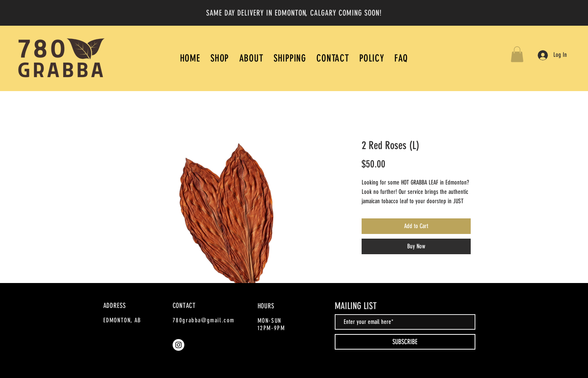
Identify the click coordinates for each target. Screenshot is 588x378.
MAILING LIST (356, 306)
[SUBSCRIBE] (405, 342)
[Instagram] (178, 345)
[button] (517, 54)
